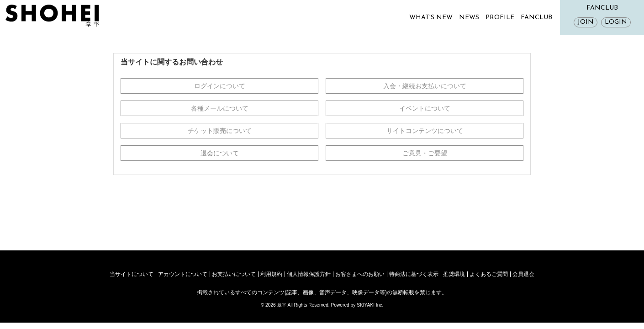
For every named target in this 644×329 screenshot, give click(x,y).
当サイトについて (132, 274)
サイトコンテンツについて (425, 131)
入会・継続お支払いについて (425, 86)
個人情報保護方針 (309, 274)
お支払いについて (234, 274)
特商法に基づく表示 (414, 274)
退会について (220, 153)
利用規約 (271, 274)
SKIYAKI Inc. (370, 305)
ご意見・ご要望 (425, 153)
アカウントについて (183, 274)
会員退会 (523, 274)
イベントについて (425, 108)
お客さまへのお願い (360, 274)
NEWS (469, 18)
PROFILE (500, 18)
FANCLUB (536, 18)
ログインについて (220, 86)
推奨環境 (454, 274)
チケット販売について (220, 131)
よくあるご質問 (489, 274)
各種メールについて (220, 108)
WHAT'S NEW (431, 18)
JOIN (586, 22)
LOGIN (616, 22)
